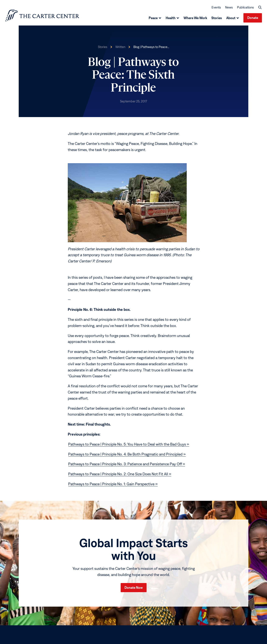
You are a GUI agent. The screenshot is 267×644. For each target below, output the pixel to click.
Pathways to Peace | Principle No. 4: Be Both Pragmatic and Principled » (127, 454)
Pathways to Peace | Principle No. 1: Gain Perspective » (113, 484)
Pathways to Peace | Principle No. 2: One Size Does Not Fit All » (120, 474)
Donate (253, 18)
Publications (245, 7)
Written (120, 47)
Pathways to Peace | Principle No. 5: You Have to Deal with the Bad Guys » (129, 444)
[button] (260, 7)
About (231, 18)
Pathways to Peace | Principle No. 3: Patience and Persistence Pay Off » (127, 464)
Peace (153, 18)
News (229, 7)
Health (171, 18)
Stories (217, 18)
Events (216, 7)
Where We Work (195, 18)
